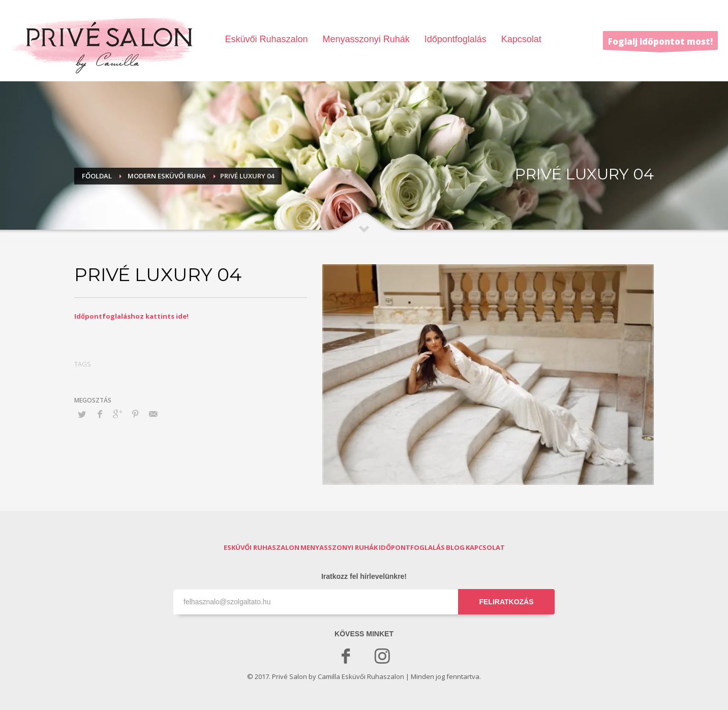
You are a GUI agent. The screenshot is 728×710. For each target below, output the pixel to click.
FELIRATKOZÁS (506, 602)
